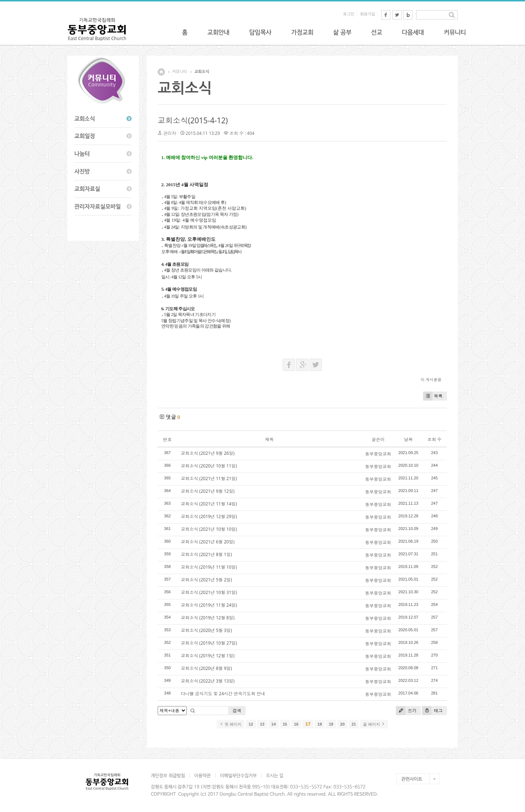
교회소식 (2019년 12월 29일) (209, 516)
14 (273, 724)
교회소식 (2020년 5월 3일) (206, 630)
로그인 (349, 14)
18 (320, 724)
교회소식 (202, 72)
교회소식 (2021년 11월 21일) (209, 478)
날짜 (408, 439)
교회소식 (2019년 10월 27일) (209, 643)
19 (331, 724)
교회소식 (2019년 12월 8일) (208, 618)
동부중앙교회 (378, 454)
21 (354, 724)
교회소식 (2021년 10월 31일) (209, 592)
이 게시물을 (431, 379)
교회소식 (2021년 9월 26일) (208, 453)
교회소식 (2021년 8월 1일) (206, 554)
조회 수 (434, 439)
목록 (433, 396)
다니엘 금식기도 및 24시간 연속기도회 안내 (223, 694)
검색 (237, 711)
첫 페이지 (231, 724)
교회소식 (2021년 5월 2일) (206, 580)
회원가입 (368, 14)
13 (262, 724)
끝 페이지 (374, 724)
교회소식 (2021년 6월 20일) (208, 542)
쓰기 (406, 711)
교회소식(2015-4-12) (193, 120)
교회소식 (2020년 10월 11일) (209, 466)
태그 (432, 711)
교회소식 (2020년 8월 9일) (206, 668)
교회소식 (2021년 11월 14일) (209, 504)
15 (285, 724)
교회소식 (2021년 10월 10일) (209, 529)
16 (296, 724)
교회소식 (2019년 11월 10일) (209, 567)
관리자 (170, 133)
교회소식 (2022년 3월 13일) (208, 681)
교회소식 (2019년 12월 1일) (208, 656)
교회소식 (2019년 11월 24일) (209, 605)
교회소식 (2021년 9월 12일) (208, 491)
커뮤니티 (180, 72)
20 (342, 724)
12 (251, 724)
